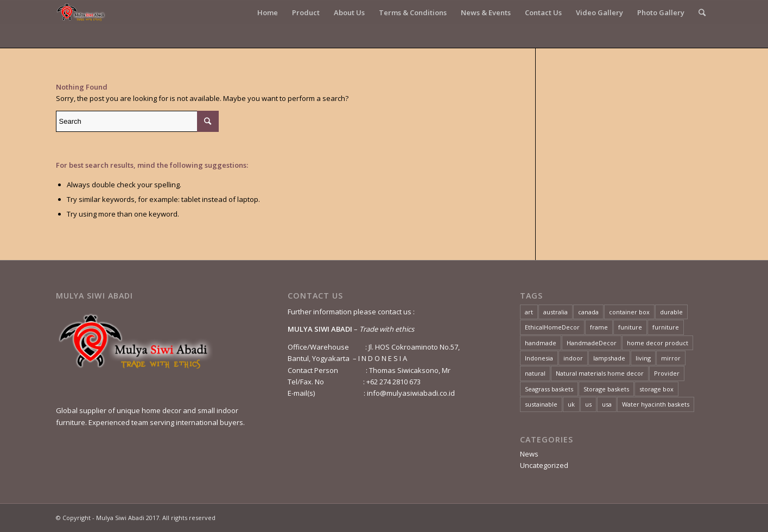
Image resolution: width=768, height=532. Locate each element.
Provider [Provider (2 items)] (667, 373)
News (529, 454)
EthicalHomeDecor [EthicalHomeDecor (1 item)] (552, 327)
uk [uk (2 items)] (571, 404)
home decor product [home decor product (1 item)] (658, 343)
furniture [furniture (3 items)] (666, 327)
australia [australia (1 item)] (556, 312)
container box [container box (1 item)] (629, 312)
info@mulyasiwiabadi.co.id (411, 393)
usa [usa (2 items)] (607, 404)
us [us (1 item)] (588, 404)
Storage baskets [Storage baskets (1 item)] (606, 389)
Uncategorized (544, 465)
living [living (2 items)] (643, 358)
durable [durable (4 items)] (671, 312)
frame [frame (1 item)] (599, 327)
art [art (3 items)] (529, 312)
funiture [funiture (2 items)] (630, 327)
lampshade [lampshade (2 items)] (609, 358)
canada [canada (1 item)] (588, 312)
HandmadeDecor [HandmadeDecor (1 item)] (592, 343)
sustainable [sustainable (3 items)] (541, 404)
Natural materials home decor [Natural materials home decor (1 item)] (600, 373)
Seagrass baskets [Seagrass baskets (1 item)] (549, 389)
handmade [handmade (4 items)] (541, 343)
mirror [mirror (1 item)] (671, 358)
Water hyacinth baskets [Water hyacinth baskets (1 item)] (656, 404)
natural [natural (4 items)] (535, 373)
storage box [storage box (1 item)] (656, 389)
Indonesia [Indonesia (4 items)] (539, 358)
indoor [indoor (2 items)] (573, 358)
